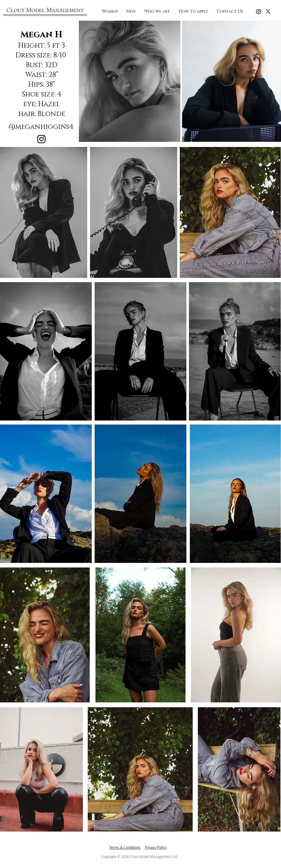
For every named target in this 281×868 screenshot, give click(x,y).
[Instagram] (259, 11)
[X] (268, 11)
